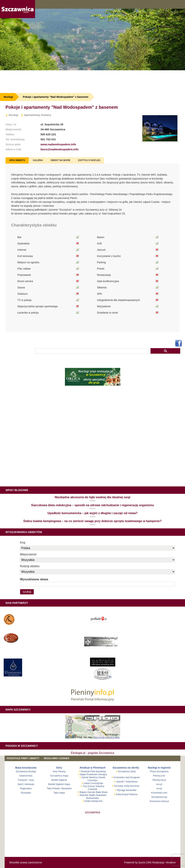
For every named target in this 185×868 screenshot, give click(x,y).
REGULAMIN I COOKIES (56, 758)
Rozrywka (26, 793)
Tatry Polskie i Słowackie (59, 789)
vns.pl (159, 784)
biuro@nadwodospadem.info (60, 149)
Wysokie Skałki (88, 795)
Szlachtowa (132, 782)
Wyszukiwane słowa (34, 579)
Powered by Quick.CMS (138, 862)
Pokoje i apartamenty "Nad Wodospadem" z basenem (56, 97)
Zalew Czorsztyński (93, 783)
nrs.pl (159, 789)
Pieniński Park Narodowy (93, 771)
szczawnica (93, 812)
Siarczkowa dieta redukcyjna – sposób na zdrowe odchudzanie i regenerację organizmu (93, 505)
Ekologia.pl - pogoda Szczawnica (92, 753)
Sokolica (100, 786)
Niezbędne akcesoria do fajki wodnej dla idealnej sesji (93, 497)
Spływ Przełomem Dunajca (93, 774)
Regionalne (26, 789)
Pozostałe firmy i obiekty (23, 758)
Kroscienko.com (159, 793)
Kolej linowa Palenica (126, 794)
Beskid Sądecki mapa (59, 784)
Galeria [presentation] (38, 160)
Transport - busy (26, 780)
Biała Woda (102, 792)
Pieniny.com (159, 776)
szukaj (165, 351)
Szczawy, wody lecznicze (126, 786)
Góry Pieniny (59, 771)
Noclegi (8, 97)
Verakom (171, 862)
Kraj (23, 543)
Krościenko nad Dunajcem (126, 777)
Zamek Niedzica (89, 777)
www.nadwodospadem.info (58, 144)
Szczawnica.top (159, 797)
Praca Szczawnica (159, 771)
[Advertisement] (93, 82)
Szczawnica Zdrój (126, 771)
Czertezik (92, 789)
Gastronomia (26, 776)
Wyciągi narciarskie (126, 790)
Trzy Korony (89, 786)
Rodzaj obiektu (30, 566)
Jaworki (120, 782)
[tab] (17, 160)
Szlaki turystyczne (93, 801)
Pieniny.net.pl (159, 780)
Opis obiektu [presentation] (17, 160)
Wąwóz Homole (87, 792)
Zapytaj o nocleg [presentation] (89, 160)
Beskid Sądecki (59, 780)
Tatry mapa (59, 793)
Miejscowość (28, 554)
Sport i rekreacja (26, 784)
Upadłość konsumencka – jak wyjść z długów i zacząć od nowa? (92, 513)
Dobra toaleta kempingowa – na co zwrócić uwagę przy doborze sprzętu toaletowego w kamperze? (92, 521)
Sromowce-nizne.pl (159, 801)
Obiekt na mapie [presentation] (60, 160)
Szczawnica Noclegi (26, 771)
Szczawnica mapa (59, 776)
